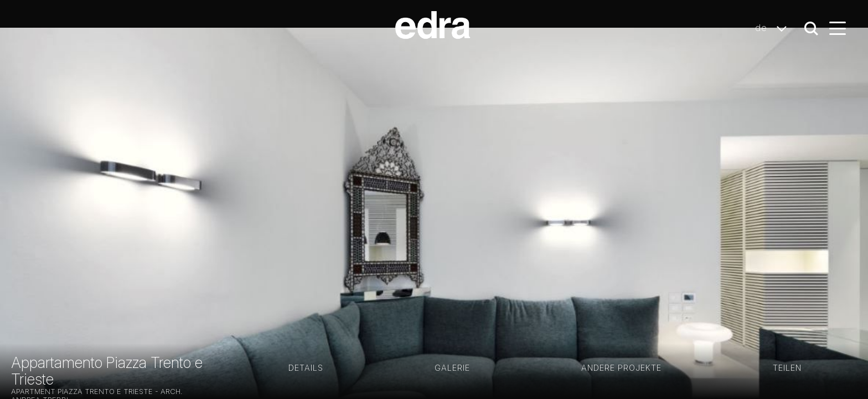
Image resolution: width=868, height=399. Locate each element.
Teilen (787, 368)
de (774, 28)
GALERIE (452, 368)
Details (306, 368)
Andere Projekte (621, 368)
